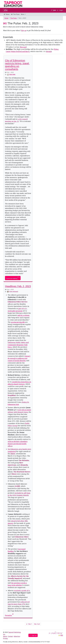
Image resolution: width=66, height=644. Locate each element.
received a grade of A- (22, 591)
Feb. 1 (29, 624)
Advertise (17, 636)
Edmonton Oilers (22, 537)
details (49, 51)
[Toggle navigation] (5, 10)
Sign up (24, 30)
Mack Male (12, 74)
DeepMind (12, 395)
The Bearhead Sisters (22, 472)
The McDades (24, 460)
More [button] (23, 14)
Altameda (24, 465)
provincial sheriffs (18, 322)
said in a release (23, 315)
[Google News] (50, 633)
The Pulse (15, 14)
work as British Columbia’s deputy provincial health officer (18, 444)
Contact (10, 636)
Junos (13, 454)
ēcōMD (17, 486)
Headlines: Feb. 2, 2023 (18, 286)
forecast (23, 47)
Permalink (9, 615)
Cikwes (14, 474)
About (5, 636)
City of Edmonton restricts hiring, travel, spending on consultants (17, 65)
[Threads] (62, 633)
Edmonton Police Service (18, 302)
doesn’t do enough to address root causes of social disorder (19, 358)
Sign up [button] (33, 635)
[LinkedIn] (54, 633)
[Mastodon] (58, 633)
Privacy (5, 638)
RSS (62, 635)
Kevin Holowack (14, 291)
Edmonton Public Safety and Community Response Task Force (18, 345)
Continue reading (13, 278)
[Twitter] (52, 633)
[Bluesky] (60, 633)
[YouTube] (56, 633)
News (7, 14)
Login (60, 10)
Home (6, 18)
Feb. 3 (37, 624)
